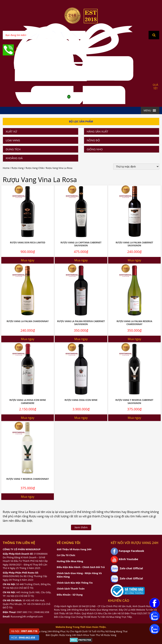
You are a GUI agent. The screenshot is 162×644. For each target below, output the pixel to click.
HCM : (23, 637)
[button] (147, 110)
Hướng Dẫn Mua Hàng (70, 561)
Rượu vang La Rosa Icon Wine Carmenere (28, 402)
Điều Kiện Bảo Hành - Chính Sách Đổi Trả (81, 567)
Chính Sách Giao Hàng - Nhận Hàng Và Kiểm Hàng (79, 575)
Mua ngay (28, 260)
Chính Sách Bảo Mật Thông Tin (75, 583)
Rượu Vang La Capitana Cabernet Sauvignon (81, 244)
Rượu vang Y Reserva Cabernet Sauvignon (134, 402)
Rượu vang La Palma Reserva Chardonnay (134, 323)
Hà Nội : (24, 631)
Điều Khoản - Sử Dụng (70, 595)
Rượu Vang (18, 168)
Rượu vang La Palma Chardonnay (28, 321)
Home (6, 168)
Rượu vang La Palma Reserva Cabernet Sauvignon (81, 323)
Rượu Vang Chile (35, 168)
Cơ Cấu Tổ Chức (66, 555)
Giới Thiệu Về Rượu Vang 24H (74, 549)
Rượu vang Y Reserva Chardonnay (28, 479)
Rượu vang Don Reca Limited (28, 243)
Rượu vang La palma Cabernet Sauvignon (134, 244)
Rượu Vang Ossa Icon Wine (81, 400)
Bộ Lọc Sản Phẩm (81, 121)
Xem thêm (81, 527)
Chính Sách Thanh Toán (71, 589)
